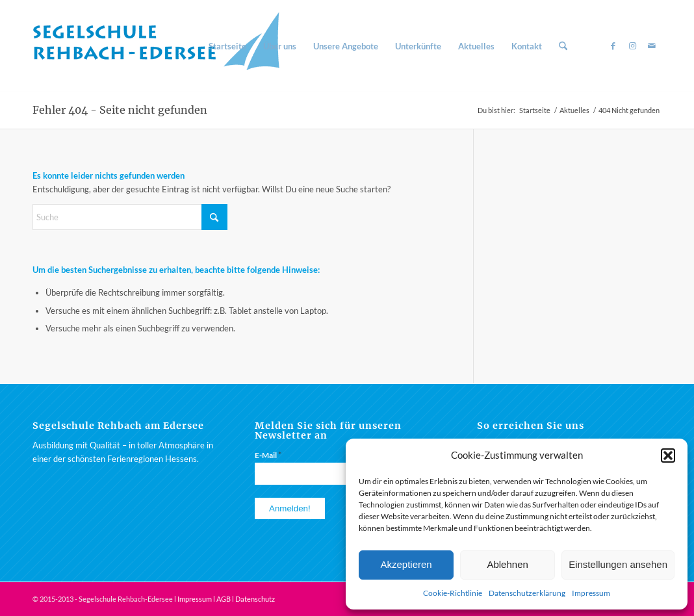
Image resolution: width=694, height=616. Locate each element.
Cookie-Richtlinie (453, 593)
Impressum (591, 593)
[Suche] (563, 46)
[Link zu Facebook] (613, 45)
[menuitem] (227, 46)
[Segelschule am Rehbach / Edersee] (162, 46)
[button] (668, 456)
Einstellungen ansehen (618, 564)
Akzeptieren (406, 564)
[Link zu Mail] (652, 45)
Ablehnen (507, 564)
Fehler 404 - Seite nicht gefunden (120, 110)
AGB (224, 599)
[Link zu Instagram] (632, 45)
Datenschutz (255, 599)
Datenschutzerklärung (527, 593)
